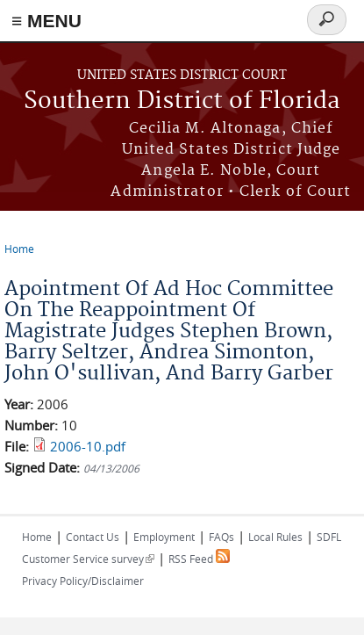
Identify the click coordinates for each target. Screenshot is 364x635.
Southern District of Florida (182, 101)
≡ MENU (46, 21)
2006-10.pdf (88, 446)
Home (19, 249)
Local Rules (275, 537)
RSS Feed (199, 559)
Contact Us (93, 537)
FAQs (221, 537)
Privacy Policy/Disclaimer (83, 581)
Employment (164, 537)
